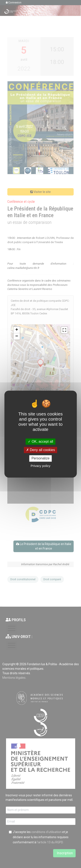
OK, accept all (40, 442)
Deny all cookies (41, 450)
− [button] (17, 336)
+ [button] (17, 330)
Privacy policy (41, 466)
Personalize (41, 458)
